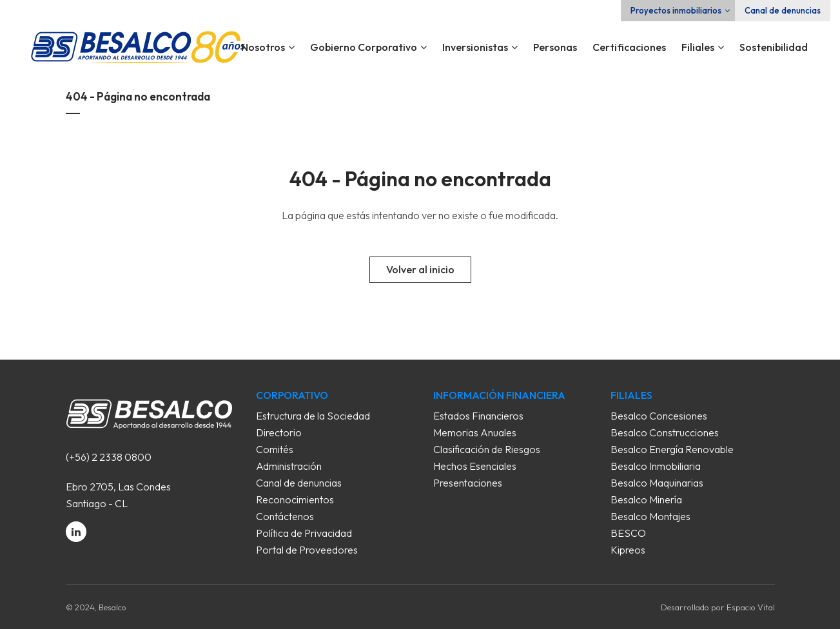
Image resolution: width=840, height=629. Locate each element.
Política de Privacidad (304, 533)
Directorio (279, 432)
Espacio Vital (751, 607)
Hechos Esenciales (475, 466)
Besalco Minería (646, 499)
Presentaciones (468, 483)
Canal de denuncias (783, 10)
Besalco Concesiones (659, 416)
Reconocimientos (295, 499)
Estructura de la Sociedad (313, 416)
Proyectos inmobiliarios (676, 10)
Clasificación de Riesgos (487, 449)
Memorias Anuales (475, 432)
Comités (275, 449)
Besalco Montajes (650, 516)
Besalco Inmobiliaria (656, 466)
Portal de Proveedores (307, 550)
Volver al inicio (420, 269)
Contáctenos (285, 516)
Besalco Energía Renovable (672, 449)
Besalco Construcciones (665, 432)
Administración (289, 466)
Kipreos (628, 550)
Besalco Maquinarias (657, 483)
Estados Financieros (478, 416)
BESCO (628, 533)
